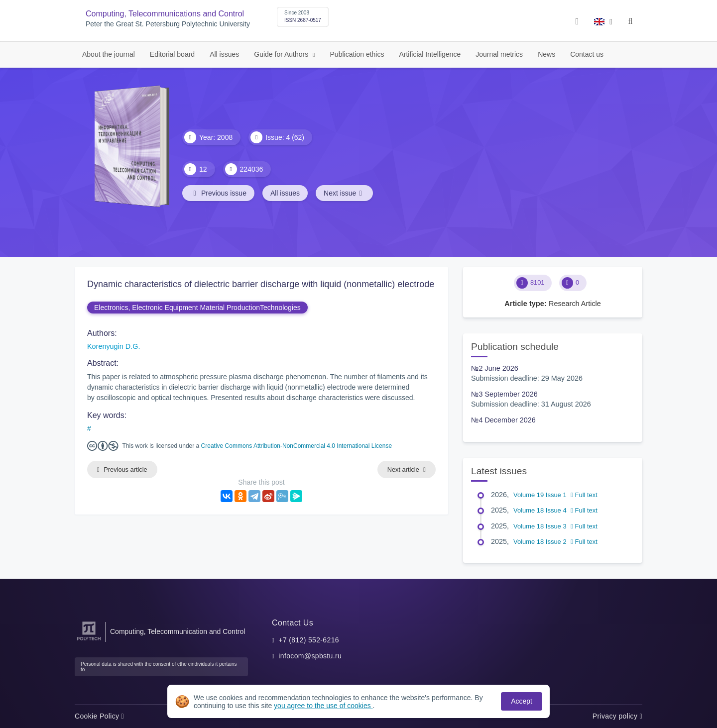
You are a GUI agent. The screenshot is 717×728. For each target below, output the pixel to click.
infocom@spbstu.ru (310, 656)
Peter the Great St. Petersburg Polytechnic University (168, 24)
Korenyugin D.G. (114, 346)
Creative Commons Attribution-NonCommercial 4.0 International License (297, 446)
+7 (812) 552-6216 (309, 640)
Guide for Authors (282, 54)
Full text (584, 495)
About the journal (109, 54)
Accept (522, 701)
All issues (224, 54)
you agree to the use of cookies (323, 706)
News (546, 54)
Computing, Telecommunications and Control (165, 14)
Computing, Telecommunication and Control (178, 631)
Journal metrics (499, 54)
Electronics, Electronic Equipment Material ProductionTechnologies (197, 308)
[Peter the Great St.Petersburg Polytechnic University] (89, 641)
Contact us (587, 54)
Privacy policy (617, 716)
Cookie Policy (99, 716)
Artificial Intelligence (430, 54)
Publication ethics (357, 54)
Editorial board (172, 54)
